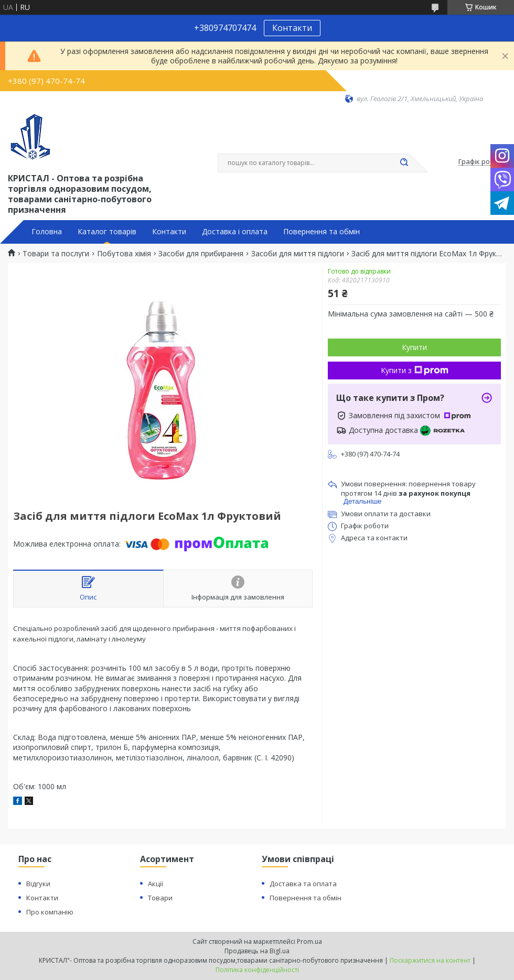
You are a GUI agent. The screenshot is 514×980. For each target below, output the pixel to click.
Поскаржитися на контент (430, 960)
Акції (156, 884)
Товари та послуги (56, 254)
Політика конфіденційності (257, 970)
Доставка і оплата (235, 232)
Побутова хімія (124, 254)
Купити (414, 347)
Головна (47, 232)
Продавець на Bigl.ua (257, 951)
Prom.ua (309, 941)
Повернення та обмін (322, 232)
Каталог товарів (107, 232)
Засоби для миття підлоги (298, 254)
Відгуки (38, 884)
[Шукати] (404, 163)
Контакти (292, 28)
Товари (160, 898)
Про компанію (50, 912)
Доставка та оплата (303, 884)
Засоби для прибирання (201, 254)
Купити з (415, 370)
